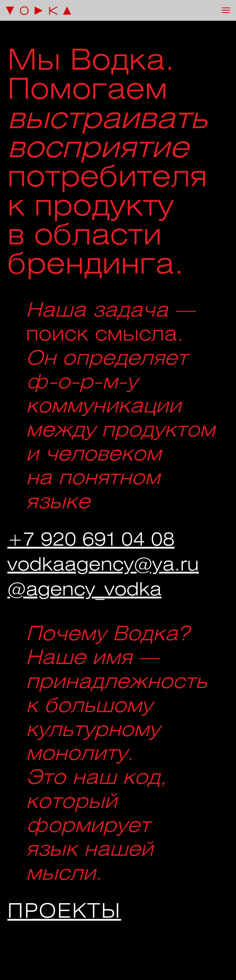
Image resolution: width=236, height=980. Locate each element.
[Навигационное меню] (226, 10)
